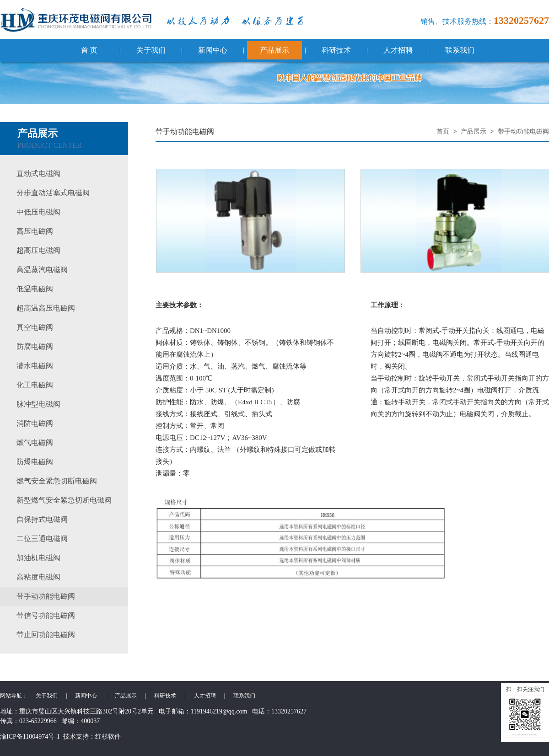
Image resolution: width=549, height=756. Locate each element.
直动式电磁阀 (38, 174)
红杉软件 (108, 737)
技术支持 (76, 737)
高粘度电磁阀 (38, 577)
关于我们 (151, 50)
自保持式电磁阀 (42, 519)
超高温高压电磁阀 (46, 308)
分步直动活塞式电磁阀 (53, 193)
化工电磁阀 (35, 385)
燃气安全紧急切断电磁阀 (57, 481)
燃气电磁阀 (35, 442)
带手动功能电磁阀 (46, 596)
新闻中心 (213, 50)
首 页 (89, 50)
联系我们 (460, 50)
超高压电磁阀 (38, 250)
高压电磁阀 (35, 231)
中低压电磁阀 (38, 212)
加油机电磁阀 (38, 558)
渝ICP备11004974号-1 (30, 737)
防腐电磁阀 (35, 346)
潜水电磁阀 (35, 366)
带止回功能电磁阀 (46, 635)
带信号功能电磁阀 (46, 615)
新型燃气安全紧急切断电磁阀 (64, 500)
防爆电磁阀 (35, 462)
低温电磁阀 (35, 289)
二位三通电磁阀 (42, 539)
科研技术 (336, 50)
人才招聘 (398, 50)
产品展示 (274, 50)
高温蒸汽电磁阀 (42, 270)
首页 (443, 131)
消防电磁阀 (35, 423)
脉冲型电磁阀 (38, 404)
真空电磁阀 (35, 327)
